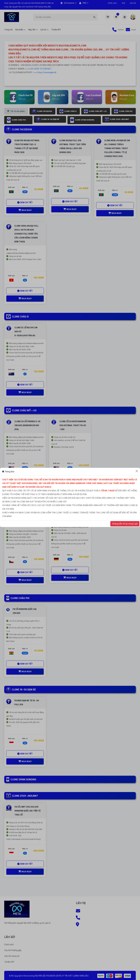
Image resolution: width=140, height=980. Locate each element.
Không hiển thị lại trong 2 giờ (125, 524)
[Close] (137, 471)
